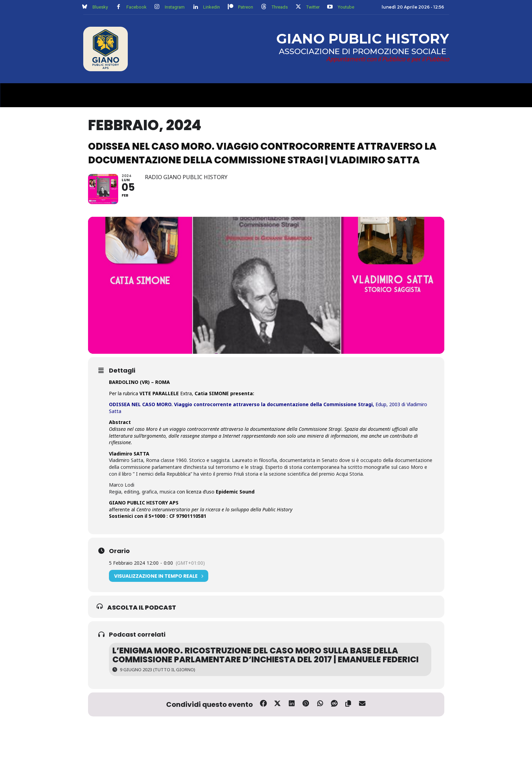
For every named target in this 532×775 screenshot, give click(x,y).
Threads (280, 7)
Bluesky (100, 7)
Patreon (246, 7)
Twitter (313, 7)
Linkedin (212, 7)
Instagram (175, 7)
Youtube (346, 7)
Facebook (137, 7)
